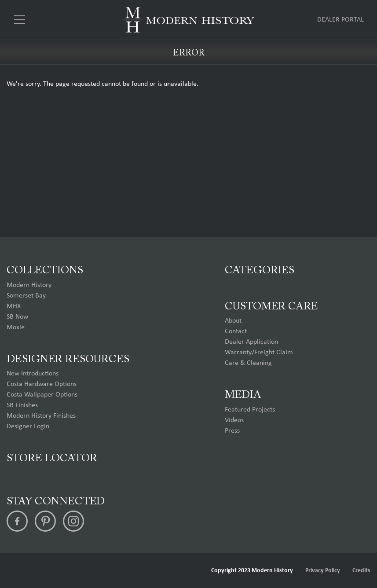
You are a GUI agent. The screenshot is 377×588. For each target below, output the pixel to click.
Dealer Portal (340, 20)
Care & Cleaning (248, 363)
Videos (234, 420)
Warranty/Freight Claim (259, 353)
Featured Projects (250, 410)
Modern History (29, 285)
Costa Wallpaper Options (42, 395)
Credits (361, 571)
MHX (14, 306)
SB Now (17, 317)
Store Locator (52, 459)
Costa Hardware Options (42, 384)
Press (232, 431)
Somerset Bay (26, 296)
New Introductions (33, 374)
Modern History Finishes (41, 416)
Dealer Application (251, 342)
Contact (236, 331)
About (233, 321)
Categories (260, 271)
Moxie (16, 327)
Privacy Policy (323, 571)
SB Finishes (22, 405)
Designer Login (28, 426)
